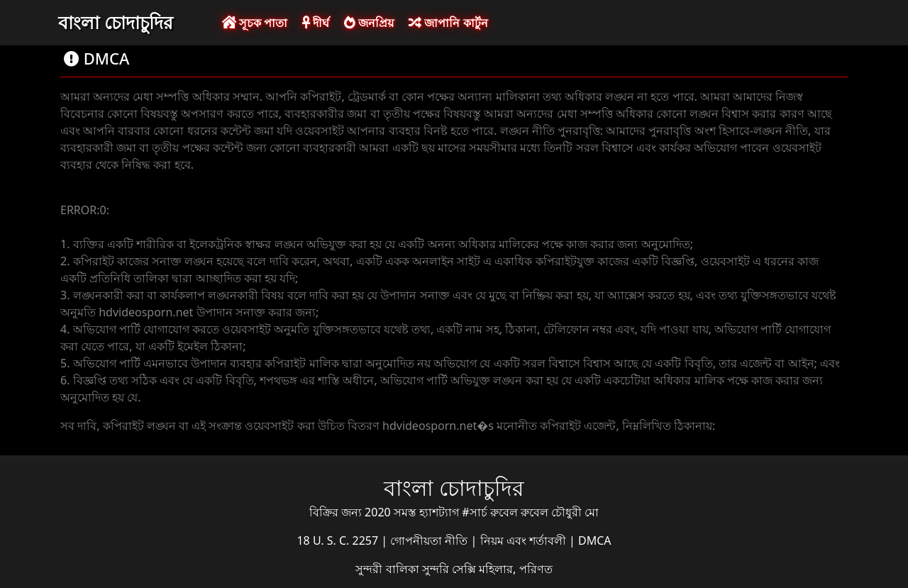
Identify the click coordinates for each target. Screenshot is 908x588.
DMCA (595, 540)
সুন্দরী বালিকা (388, 569)
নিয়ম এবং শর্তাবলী (525, 540)
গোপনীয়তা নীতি (430, 540)
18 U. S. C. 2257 (339, 540)
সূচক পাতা (255, 23)
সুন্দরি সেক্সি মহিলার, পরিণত (487, 569)
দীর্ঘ (316, 23)
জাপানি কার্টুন (448, 23)
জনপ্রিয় (369, 23)
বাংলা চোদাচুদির (116, 22)
